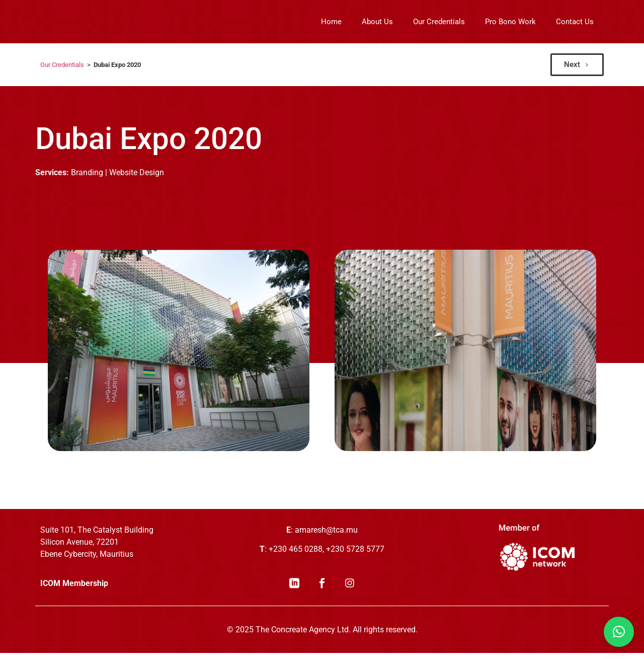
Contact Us (575, 22)
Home (331, 22)
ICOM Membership (74, 589)
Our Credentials (439, 22)
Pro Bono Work (510, 22)
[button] (619, 632)
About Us (377, 22)
